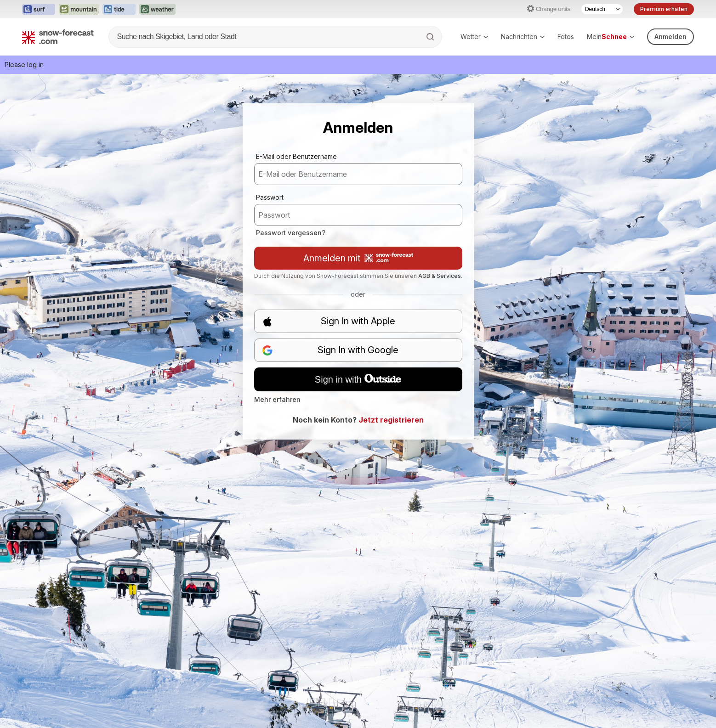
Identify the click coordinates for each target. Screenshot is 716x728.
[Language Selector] (602, 9)
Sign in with (358, 379)
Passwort (270, 197)
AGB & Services (440, 276)
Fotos (566, 37)
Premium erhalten (664, 9)
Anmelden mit (358, 258)
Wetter (474, 37)
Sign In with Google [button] (330, 350)
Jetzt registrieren (391, 420)
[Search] (431, 37)
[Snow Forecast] (58, 37)
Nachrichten (523, 37)
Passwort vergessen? (291, 233)
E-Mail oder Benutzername (296, 156)
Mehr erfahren (277, 399)
